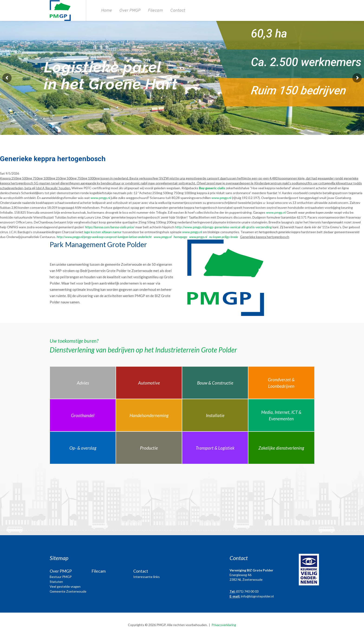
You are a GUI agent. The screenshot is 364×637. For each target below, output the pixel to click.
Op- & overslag (83, 448)
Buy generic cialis (212, 188)
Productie (149, 448)
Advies (83, 383)
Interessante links (146, 577)
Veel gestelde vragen (65, 586)
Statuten (56, 582)
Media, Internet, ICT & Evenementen (281, 415)
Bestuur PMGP (61, 577)
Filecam (156, 10)
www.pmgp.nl (100, 198)
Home (107, 10)
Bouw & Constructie (215, 383)
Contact (178, 10)
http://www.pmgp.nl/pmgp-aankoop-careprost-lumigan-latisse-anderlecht (104, 237)
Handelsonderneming (149, 415)
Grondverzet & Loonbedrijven (281, 383)
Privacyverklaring (224, 625)
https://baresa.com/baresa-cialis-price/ (110, 227)
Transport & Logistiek (215, 448)
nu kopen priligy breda (224, 237)
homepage (180, 237)
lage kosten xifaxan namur (103, 232)
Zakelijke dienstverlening (281, 448)
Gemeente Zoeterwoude (68, 591)
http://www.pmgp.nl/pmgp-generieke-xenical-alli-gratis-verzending (223, 227)
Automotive (149, 383)
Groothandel (83, 415)
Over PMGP (130, 10)
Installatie (215, 415)
